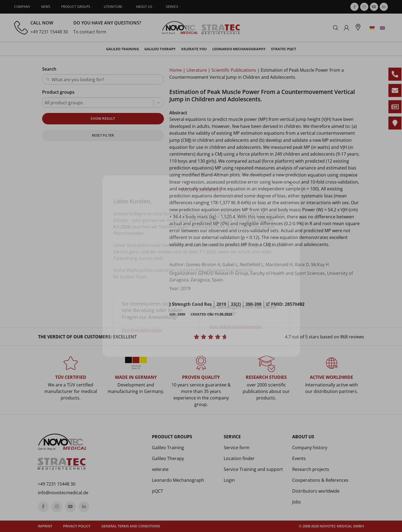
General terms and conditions (131, 526)
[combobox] (107, 79)
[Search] (336, 28)
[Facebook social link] (354, 7)
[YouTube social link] (374, 7)
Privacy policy (77, 526)
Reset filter (103, 135)
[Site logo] (201, 27)
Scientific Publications (234, 70)
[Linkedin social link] (384, 7)
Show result (103, 118)
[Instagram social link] (364, 7)
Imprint (45, 526)
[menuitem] (372, 28)
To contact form (90, 32)
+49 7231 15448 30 (49, 32)
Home (176, 70)
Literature (197, 70)
